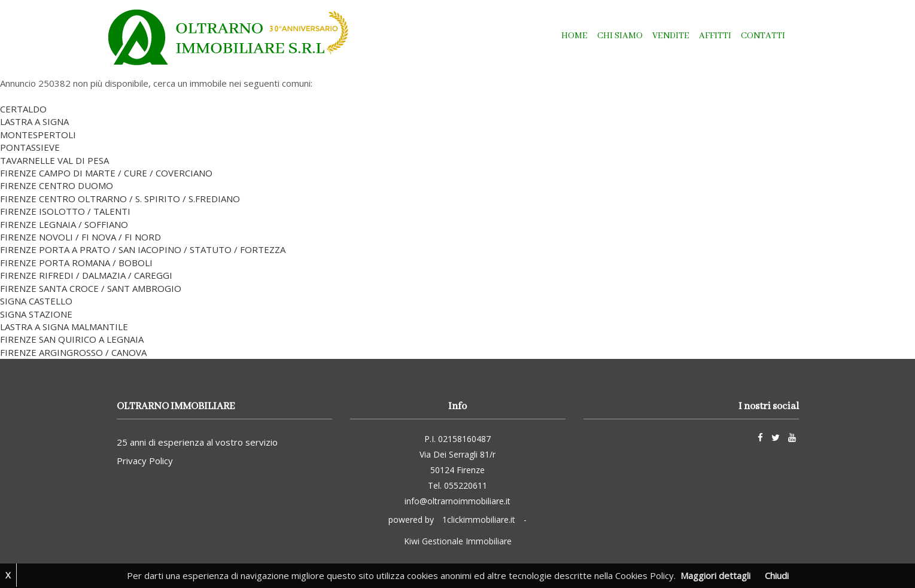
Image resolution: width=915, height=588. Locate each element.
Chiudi (777, 575)
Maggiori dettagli (715, 575)
